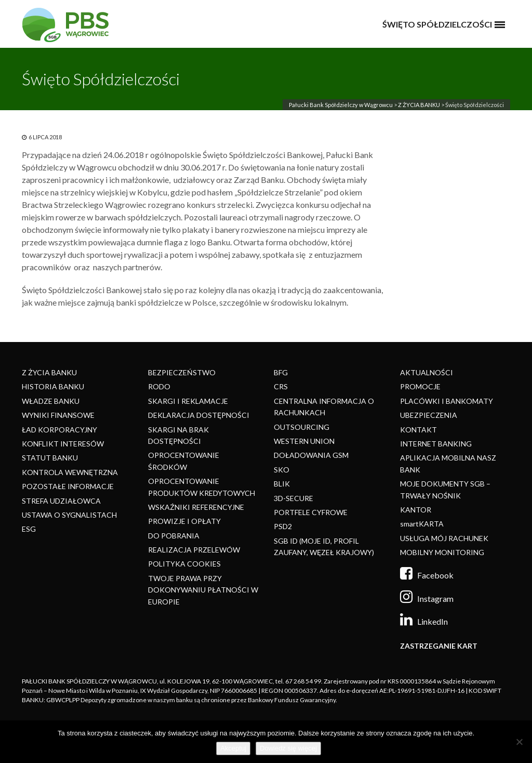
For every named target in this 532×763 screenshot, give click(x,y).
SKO (282, 470)
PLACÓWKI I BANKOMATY (447, 401)
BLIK (282, 484)
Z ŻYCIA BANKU (419, 105)
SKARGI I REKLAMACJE (188, 401)
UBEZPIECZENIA (429, 415)
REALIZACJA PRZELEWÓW (194, 550)
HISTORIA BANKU (53, 386)
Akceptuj (233, 748)
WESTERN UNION (304, 441)
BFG (281, 372)
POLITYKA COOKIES (184, 564)
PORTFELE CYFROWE (311, 512)
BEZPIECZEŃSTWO (182, 372)
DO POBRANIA (174, 536)
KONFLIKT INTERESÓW (63, 444)
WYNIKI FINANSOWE (58, 415)
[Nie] (519, 742)
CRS (281, 386)
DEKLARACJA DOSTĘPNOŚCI (199, 415)
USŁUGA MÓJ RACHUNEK (444, 538)
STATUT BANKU (50, 458)
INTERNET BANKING (436, 444)
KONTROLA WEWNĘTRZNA (70, 472)
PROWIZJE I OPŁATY (184, 521)
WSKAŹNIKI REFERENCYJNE (196, 507)
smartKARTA (422, 524)
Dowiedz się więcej (288, 748)
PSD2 (283, 526)
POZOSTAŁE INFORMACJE (68, 486)
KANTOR (416, 510)
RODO (159, 386)
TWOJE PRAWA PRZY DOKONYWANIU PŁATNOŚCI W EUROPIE (203, 590)
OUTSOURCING (302, 427)
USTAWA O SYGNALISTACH (69, 515)
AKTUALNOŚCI (427, 372)
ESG (29, 529)
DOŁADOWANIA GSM (311, 455)
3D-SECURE (294, 498)
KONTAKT (418, 430)
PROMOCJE (420, 386)
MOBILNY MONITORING (442, 552)
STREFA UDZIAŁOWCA (61, 501)
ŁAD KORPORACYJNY (59, 430)
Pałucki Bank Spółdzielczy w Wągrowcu (341, 105)
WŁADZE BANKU (51, 401)
